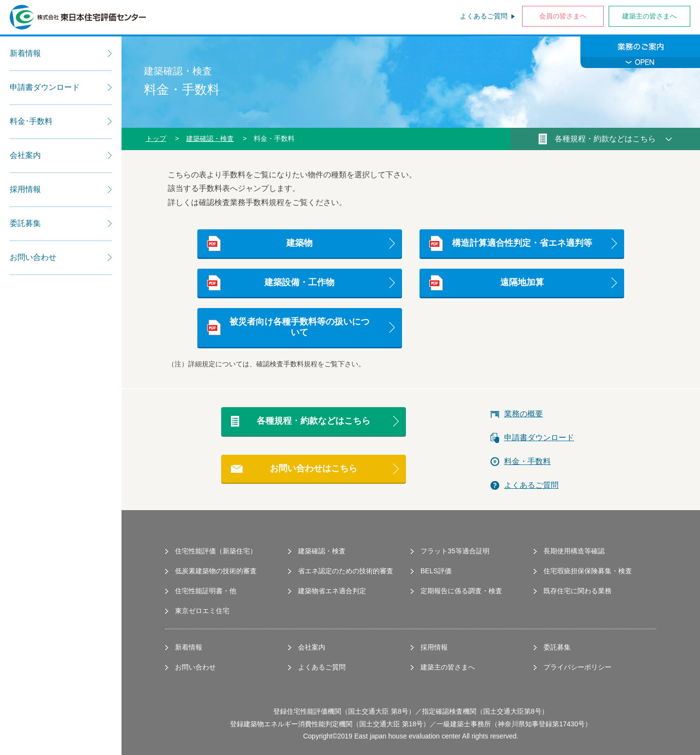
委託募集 (557, 647)
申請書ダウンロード (539, 438)
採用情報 (434, 647)
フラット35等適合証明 (455, 551)
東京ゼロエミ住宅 (202, 611)
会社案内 (312, 647)
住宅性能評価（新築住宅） (216, 551)
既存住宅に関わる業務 (577, 591)
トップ (156, 138)
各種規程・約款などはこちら (314, 421)
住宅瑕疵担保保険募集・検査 (588, 571)
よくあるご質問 (484, 16)
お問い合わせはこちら (314, 468)
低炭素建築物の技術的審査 (216, 571)
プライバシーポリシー (577, 667)
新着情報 (189, 647)
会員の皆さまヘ (563, 16)
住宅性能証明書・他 (206, 591)
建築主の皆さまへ (649, 16)
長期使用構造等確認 (574, 551)
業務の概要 (524, 414)
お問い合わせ (195, 667)
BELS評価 (436, 571)
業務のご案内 (640, 52)
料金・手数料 (527, 461)
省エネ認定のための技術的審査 (346, 571)
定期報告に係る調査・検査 (461, 591)
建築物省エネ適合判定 (332, 591)
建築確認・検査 (210, 138)
